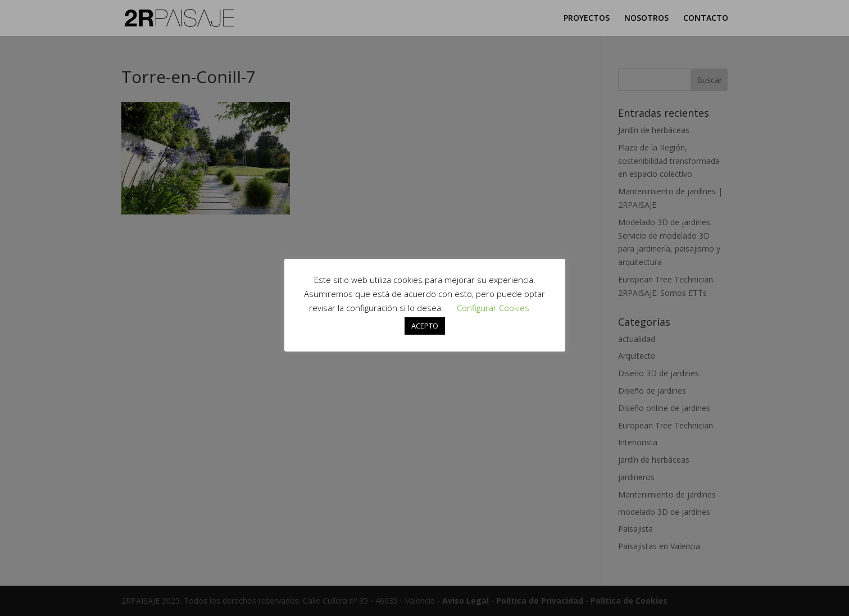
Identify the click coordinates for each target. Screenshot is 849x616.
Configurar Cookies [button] (493, 308)
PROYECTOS (587, 19)
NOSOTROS (646, 19)
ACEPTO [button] (425, 326)
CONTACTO (706, 19)
